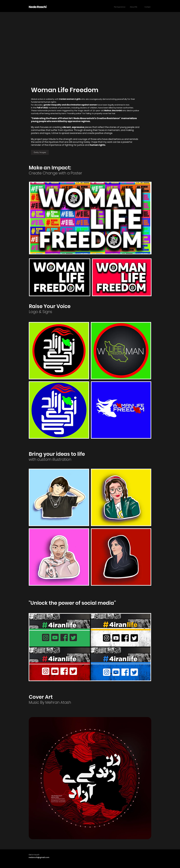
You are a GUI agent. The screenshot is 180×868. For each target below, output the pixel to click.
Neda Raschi (38, 7)
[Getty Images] (40, 152)
